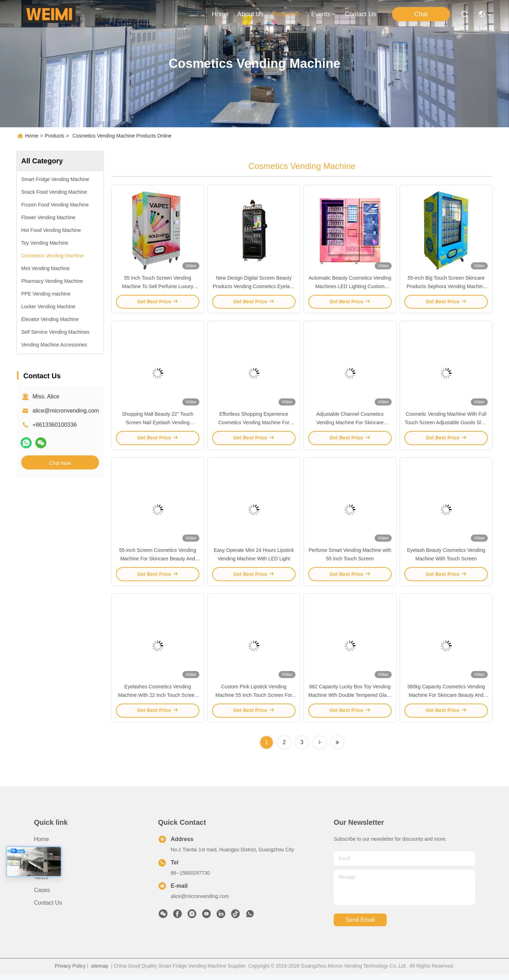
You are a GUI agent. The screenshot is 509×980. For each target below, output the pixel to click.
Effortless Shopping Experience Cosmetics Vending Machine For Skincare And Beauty (254, 426)
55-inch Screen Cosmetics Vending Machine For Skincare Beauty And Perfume (158, 564)
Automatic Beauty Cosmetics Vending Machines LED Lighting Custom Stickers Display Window (350, 288)
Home (220, 14)
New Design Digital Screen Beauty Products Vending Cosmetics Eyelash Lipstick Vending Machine (254, 288)
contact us (360, 14)
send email (360, 926)
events (324, 14)
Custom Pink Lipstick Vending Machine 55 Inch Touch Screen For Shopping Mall (254, 701)
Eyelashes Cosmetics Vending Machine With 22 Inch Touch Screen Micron (158, 701)
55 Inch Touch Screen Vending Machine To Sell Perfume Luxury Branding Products (157, 288)
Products (55, 136)
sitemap (100, 972)
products (287, 14)
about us (250, 14)
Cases (42, 896)
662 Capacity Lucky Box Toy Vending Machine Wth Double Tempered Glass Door (350, 701)
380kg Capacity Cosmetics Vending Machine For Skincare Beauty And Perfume (446, 701)
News (41, 884)
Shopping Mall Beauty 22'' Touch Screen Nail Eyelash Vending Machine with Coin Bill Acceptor (158, 426)
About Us (46, 858)
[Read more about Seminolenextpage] (320, 749)
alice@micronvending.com (66, 411)
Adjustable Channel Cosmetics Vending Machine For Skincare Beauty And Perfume (350, 426)
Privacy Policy (70, 972)
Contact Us (48, 909)
